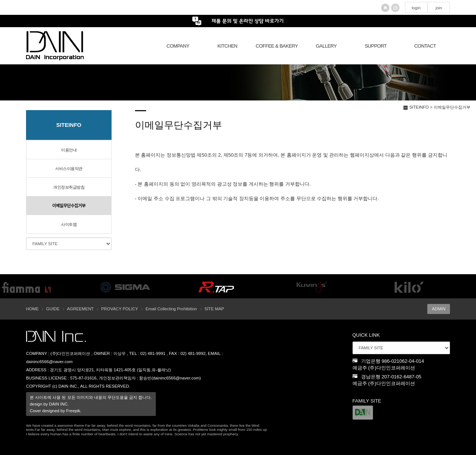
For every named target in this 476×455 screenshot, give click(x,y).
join (439, 8)
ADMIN (439, 309)
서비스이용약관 (69, 169)
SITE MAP (214, 309)
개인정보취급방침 (69, 187)
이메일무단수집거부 (69, 206)
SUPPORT (376, 46)
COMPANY (178, 46)
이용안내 (69, 150)
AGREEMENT (80, 309)
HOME (32, 309)
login (416, 8)
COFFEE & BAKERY (277, 46)
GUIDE (53, 309)
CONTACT (425, 46)
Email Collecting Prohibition (171, 309)
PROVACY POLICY (120, 309)
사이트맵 (69, 224)
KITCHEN (228, 46)
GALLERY (326, 46)
